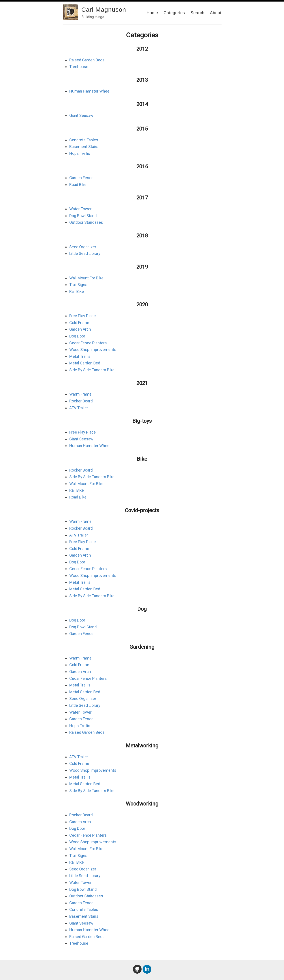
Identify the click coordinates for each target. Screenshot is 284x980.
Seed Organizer (83, 247)
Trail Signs (78, 285)
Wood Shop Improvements (93, 350)
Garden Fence (81, 178)
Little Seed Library (85, 253)
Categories (174, 13)
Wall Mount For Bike (86, 278)
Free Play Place (83, 316)
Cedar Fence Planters (88, 343)
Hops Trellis (80, 153)
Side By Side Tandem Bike (92, 370)
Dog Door (77, 336)
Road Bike (78, 185)
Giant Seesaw (81, 115)
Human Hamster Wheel (90, 91)
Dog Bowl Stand (83, 216)
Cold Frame (79, 323)
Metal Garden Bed (85, 363)
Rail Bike (77, 291)
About (216, 13)
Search (197, 13)
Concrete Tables (84, 140)
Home (152, 13)
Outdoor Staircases (86, 222)
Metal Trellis (80, 356)
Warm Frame (80, 394)
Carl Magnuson (104, 10)
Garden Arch (80, 329)
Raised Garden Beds (87, 60)
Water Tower (80, 209)
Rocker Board (81, 401)
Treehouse (79, 67)
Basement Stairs (84, 147)
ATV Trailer (79, 408)
